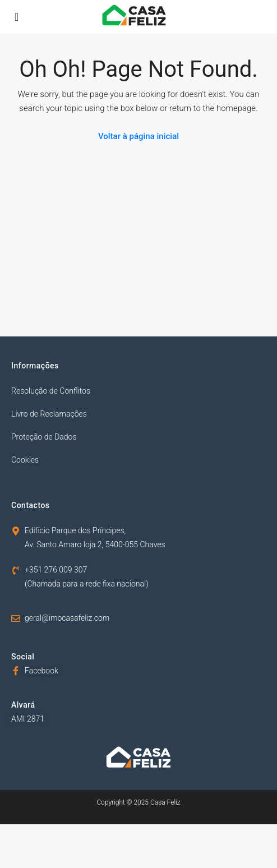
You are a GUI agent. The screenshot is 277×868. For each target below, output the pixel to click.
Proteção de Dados (44, 437)
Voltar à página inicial (138, 136)
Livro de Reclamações (49, 414)
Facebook (41, 671)
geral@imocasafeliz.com (67, 618)
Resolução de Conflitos (51, 391)
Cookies (25, 460)
